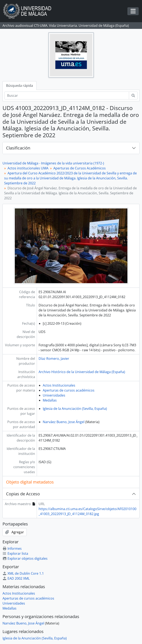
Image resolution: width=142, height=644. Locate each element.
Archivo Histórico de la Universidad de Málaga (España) (82, 372)
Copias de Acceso (23, 494)
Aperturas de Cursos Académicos (80, 168)
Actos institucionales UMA (28, 168)
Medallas (50, 400)
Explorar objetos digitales (25, 558)
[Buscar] (67, 95)
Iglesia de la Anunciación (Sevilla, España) (75, 409)
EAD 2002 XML (16, 578)
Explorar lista (15, 553)
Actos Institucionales (59, 385)
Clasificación (18, 148)
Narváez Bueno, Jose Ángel (64, 422)
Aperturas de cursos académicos (69, 390)
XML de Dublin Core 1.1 (23, 573)
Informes (12, 549)
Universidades (54, 395)
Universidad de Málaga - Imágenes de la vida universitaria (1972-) (53, 163)
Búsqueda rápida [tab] (19, 86)
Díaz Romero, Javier (54, 359)
